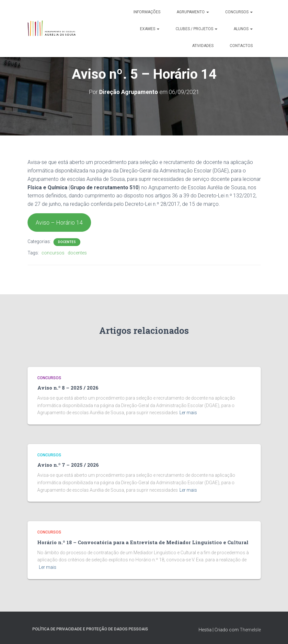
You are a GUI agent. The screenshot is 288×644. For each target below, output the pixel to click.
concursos (53, 253)
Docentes (67, 242)
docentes (77, 253)
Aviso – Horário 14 (59, 222)
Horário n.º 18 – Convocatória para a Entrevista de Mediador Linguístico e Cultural (143, 542)
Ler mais (188, 413)
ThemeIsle (250, 630)
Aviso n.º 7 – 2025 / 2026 (68, 465)
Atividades (203, 46)
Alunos (243, 29)
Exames (150, 29)
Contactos (241, 46)
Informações (147, 12)
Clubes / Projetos (196, 29)
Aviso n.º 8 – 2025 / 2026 (68, 388)
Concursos (239, 12)
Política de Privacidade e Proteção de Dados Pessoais (90, 629)
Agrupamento (193, 12)
